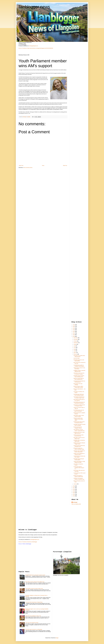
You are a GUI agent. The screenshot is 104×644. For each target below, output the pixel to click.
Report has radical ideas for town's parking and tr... (79, 379)
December (76, 338)
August (75, 344)
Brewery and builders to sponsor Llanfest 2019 (78, 476)
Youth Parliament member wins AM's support (79, 457)
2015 (74, 491)
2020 (74, 335)
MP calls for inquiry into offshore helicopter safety (79, 449)
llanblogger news (34, 7)
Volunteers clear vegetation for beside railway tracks (79, 451)
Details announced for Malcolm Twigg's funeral (79, 443)
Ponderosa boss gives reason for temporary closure (79, 422)
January (75, 484)
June (75, 348)
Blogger (57, 638)
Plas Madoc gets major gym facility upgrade (79, 459)
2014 (74, 493)
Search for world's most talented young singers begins (78, 419)
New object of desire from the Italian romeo (79, 438)
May (75, 349)
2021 (74, 333)
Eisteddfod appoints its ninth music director (79, 360)
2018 (74, 486)
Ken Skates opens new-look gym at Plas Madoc (79, 411)
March (75, 353)
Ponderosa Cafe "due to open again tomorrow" (79, 433)
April (75, 351)
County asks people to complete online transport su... (79, 468)
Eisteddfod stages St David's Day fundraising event (79, 376)
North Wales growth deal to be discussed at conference (79, 403)
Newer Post (21, 166)
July (75, 346)
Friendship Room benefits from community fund (79, 382)
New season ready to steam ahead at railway (79, 416)
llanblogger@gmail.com (34, 46)
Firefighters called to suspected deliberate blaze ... (79, 371)
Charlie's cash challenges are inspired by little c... (79, 454)
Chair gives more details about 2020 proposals (79, 356)
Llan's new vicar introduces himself (32, 623)
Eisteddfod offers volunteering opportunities (79, 441)
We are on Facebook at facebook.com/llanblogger (28, 542)
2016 (74, 489)
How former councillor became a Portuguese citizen (79, 405)
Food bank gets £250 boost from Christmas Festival (79, 395)
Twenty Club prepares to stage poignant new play (79, 462)
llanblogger (75, 502)
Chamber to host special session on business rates (79, 479)
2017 (74, 488)
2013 (74, 494)
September (76, 343)
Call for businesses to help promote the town (78, 435)
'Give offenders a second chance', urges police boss (79, 430)
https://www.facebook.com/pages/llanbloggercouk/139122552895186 (40, 48)
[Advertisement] (77, 75)
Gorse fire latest (77, 358)
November (76, 339)
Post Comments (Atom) (28, 168)
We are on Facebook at (23, 48)
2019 (74, 336)
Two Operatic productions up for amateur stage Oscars (79, 397)
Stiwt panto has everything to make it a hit (33, 616)
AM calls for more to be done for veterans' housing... (79, 374)
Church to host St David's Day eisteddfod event (79, 446)
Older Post (65, 166)
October (75, 341)
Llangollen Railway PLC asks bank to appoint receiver (35, 575)
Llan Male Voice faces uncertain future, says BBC (79, 425)
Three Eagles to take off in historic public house (34, 589)
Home (43, 166)
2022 (74, 331)
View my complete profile (76, 504)
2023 (74, 330)
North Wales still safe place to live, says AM (79, 400)
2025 (74, 327)
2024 (74, 328)
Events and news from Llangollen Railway (78, 427)
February (76, 354)
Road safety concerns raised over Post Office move (35, 582)
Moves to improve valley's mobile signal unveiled (78, 387)
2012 (74, 496)
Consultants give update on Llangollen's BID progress (79, 366)
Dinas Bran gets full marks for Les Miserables (34, 629)
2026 (74, 325)
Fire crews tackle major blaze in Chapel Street (34, 602)
